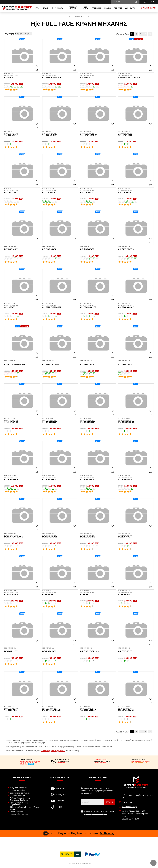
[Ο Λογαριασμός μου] (145, 2)
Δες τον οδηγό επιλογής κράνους (53, 751)
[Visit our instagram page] (60, 796)
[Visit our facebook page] (60, 790)
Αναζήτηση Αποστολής (19, 788)
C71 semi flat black (60, 307)
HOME (69, 16)
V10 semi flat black (98, 651)
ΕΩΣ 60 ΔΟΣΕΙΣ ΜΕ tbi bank (140, 762)
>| (150, 34)
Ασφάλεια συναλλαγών (19, 795)
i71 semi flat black (22, 536)
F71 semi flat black (60, 709)
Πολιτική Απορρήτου (18, 790)
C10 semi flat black (60, 77)
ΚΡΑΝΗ (77, 16)
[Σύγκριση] (37, 70)
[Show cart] (148, 8)
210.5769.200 (127, 802)
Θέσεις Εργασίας (16, 812)
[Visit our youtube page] (60, 802)
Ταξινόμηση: (10, 34)
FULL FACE (87, 16)
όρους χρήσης (100, 811)
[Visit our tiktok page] (60, 808)
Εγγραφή (109, 802)
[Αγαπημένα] (152, 2)
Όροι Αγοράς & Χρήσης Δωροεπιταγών (19, 804)
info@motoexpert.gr (129, 807)
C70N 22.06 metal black (136, 77)
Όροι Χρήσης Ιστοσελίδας (20, 793)
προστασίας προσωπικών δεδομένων (96, 814)
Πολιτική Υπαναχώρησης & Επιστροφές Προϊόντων (20, 799)
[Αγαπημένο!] (37, 66)
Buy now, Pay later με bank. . (79, 833)
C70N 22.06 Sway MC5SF (22, 364)
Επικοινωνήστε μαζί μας (19, 814)
